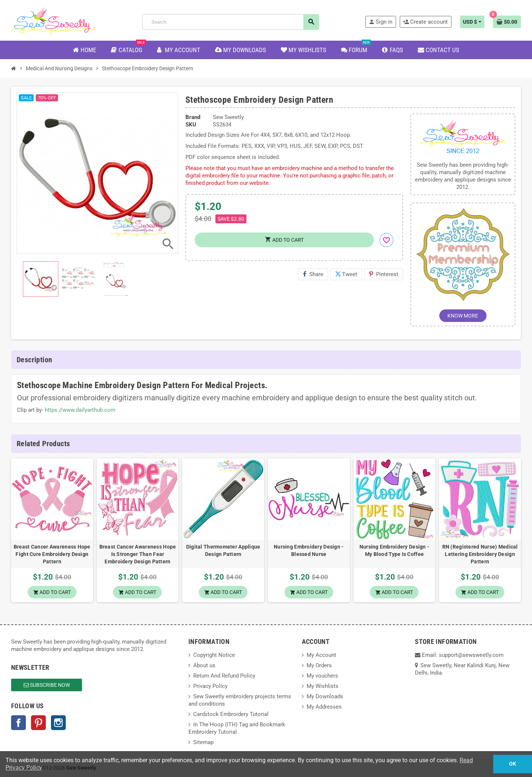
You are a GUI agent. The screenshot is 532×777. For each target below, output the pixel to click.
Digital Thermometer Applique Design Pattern (223, 550)
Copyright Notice (214, 655)
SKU (191, 125)
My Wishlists (323, 686)
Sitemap (203, 742)
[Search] (231, 22)
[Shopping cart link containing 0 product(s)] (507, 22)
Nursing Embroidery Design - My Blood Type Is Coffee (395, 550)
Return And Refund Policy (224, 676)
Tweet (346, 274)
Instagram (58, 723)
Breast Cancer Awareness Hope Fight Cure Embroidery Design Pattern (52, 554)
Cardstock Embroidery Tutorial (231, 714)
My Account (321, 655)
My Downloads (325, 696)
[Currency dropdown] (472, 22)
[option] (52, 530)
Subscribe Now (47, 685)
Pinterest (384, 274)
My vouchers (322, 676)
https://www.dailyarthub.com (80, 410)
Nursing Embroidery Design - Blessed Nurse (309, 550)
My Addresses (324, 707)
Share (313, 274)
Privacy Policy (210, 686)
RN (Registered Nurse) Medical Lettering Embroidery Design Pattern (480, 554)
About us (204, 665)
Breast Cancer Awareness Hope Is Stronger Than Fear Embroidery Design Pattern (138, 554)
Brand (193, 117)
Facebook (18, 723)
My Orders (319, 665)
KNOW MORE (463, 316)
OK (513, 764)
